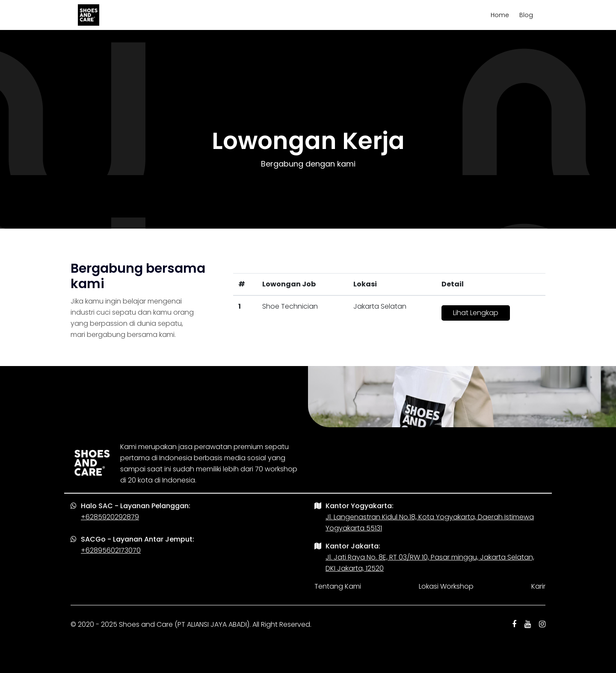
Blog (526, 15)
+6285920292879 (110, 517)
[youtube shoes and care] (528, 625)
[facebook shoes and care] (514, 625)
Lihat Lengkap (476, 313)
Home (500, 15)
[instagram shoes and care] (542, 625)
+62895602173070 (111, 550)
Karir (538, 586)
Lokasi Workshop (446, 586)
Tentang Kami (338, 586)
